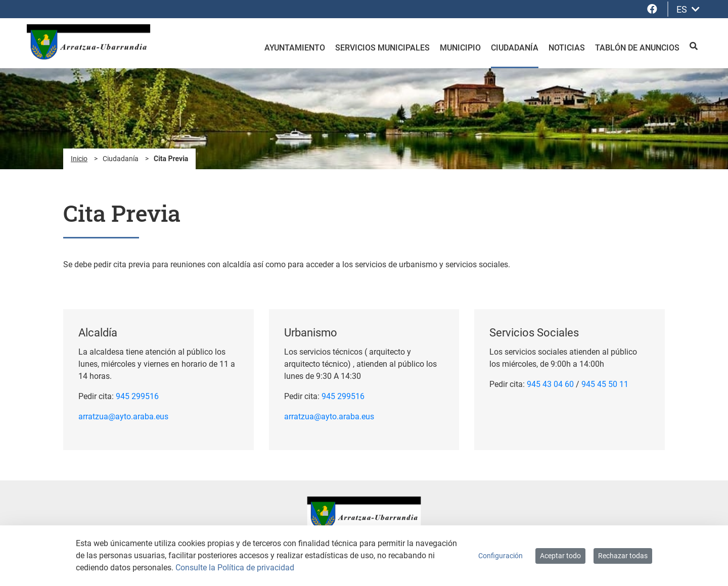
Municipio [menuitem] (460, 48)
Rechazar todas (623, 556)
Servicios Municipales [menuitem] (382, 48)
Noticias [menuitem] (567, 48)
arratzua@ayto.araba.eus (123, 417)
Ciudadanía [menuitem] (515, 48)
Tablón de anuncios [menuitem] (637, 48)
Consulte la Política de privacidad (235, 568)
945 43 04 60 (550, 384)
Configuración (500, 556)
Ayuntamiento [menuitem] (295, 48)
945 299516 (137, 396)
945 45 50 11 (605, 384)
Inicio (79, 159)
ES (688, 9)
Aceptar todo (560, 556)
